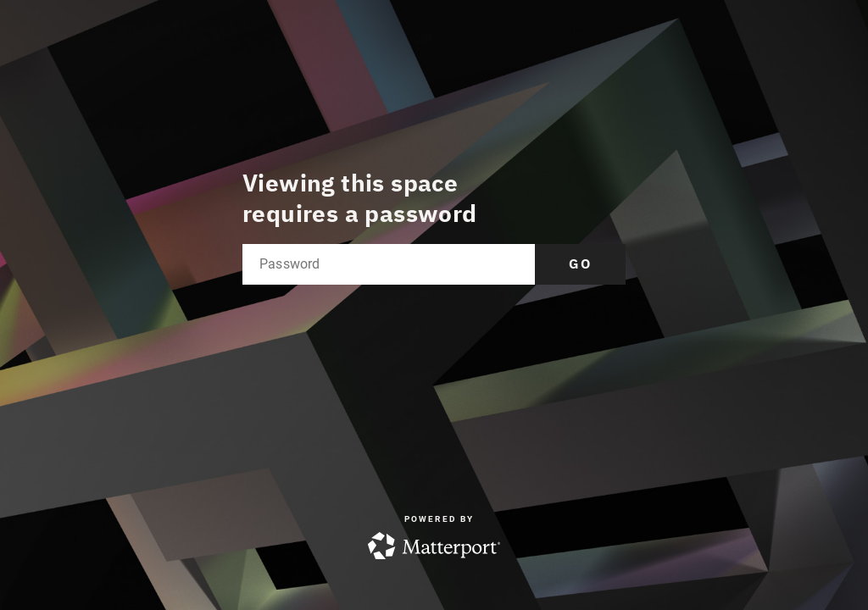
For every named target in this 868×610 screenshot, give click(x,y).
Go (580, 263)
